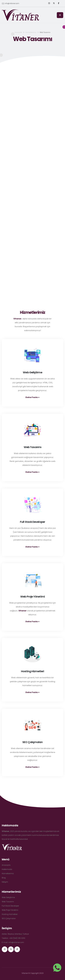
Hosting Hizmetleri (10, 914)
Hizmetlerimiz (31, 32)
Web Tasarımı (8, 902)
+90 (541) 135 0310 (17, 938)
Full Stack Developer (10, 906)
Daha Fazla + (32, 397)
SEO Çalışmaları (9, 919)
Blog (4, 878)
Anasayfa (18, 32)
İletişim (5, 882)
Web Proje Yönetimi (10, 910)
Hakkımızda (7, 869)
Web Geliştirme (8, 897)
